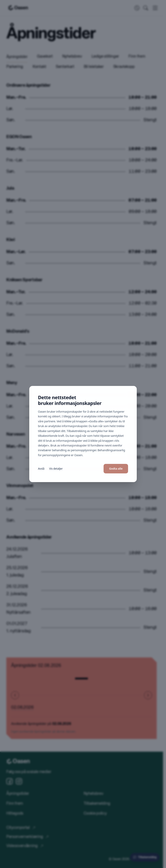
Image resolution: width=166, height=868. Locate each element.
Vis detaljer (56, 469)
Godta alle (116, 469)
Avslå (41, 469)
